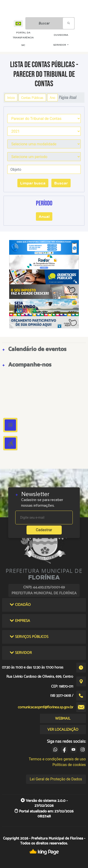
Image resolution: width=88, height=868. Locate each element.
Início (11, 98)
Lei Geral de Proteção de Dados (56, 779)
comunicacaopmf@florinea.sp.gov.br (46, 707)
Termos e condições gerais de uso (57, 759)
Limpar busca (33, 183)
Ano (52, 98)
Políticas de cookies (69, 765)
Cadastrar (44, 530)
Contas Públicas (32, 98)
